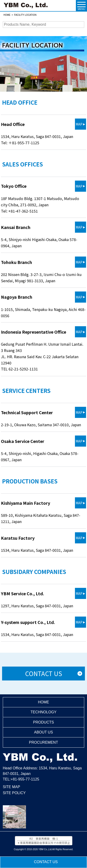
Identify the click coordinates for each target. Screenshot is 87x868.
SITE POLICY (14, 793)
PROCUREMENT (43, 742)
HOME (43, 702)
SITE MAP (11, 787)
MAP (79, 124)
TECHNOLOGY (43, 712)
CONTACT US (46, 862)
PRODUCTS (44, 722)
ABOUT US (44, 732)
